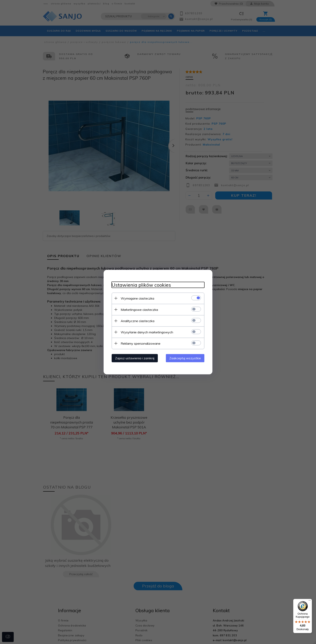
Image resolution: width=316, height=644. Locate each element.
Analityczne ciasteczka (138, 321)
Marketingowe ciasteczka (139, 309)
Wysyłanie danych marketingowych (147, 332)
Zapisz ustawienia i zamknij (135, 358)
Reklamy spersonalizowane (141, 343)
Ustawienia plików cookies (141, 285)
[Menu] (310, 601)
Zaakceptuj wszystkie (185, 358)
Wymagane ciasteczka (137, 298)
